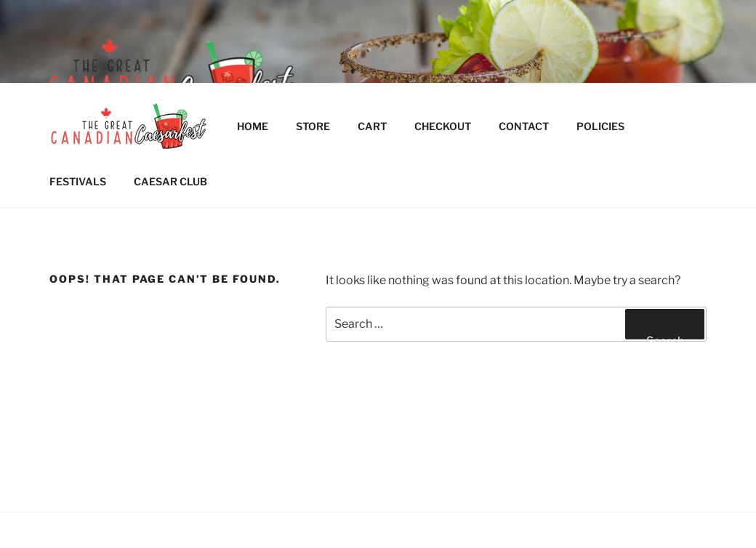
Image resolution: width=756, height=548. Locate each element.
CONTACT (524, 126)
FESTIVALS (78, 181)
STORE (313, 126)
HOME (253, 126)
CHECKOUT (443, 126)
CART (372, 126)
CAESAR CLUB (170, 181)
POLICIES (607, 126)
